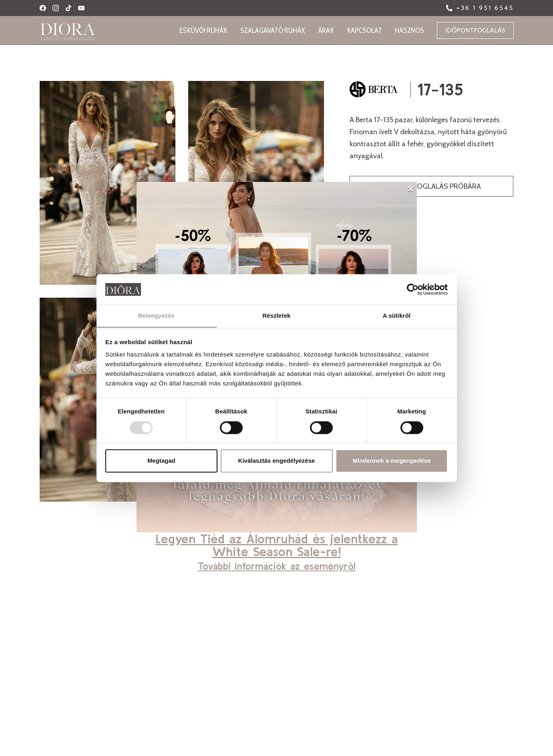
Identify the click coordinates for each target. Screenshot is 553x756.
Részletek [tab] (276, 316)
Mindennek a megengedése (391, 461)
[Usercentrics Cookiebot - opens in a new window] (413, 289)
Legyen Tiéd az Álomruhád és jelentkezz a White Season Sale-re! (277, 545)
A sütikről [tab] (397, 316)
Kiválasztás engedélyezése (277, 461)
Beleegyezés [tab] (156, 316)
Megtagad (161, 461)
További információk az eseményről (277, 566)
